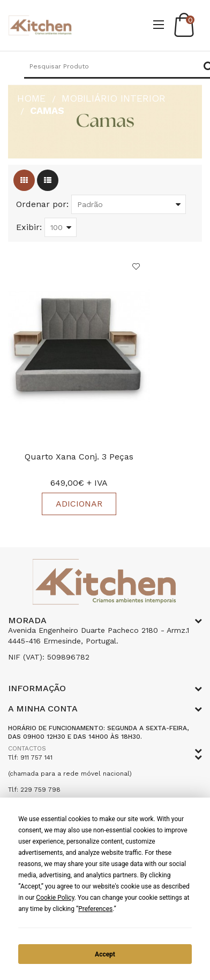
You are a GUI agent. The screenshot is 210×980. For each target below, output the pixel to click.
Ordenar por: (42, 204)
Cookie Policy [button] (55, 898)
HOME (31, 98)
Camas (47, 110)
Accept (105, 954)
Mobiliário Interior (114, 98)
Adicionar (79, 504)
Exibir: (29, 227)
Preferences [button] (95, 909)
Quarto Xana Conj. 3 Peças (79, 457)
